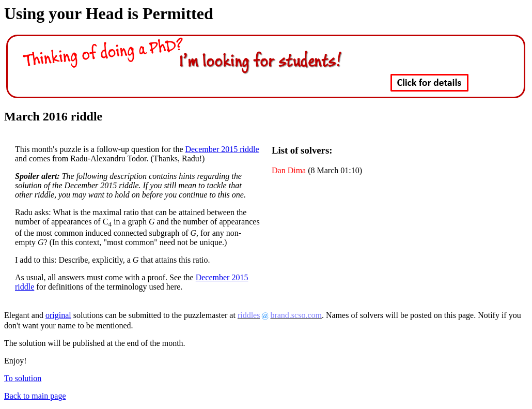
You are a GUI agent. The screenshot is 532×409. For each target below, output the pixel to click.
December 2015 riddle (222, 149)
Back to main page (35, 396)
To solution (23, 378)
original (58, 315)
